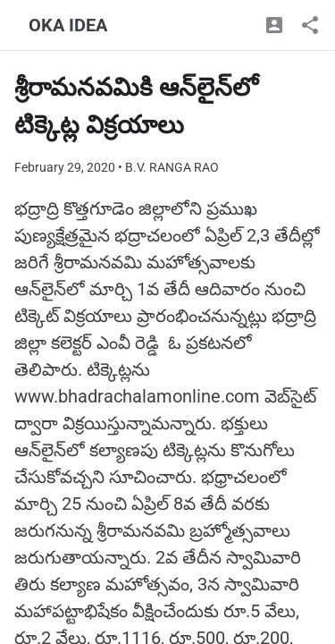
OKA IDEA (68, 25)
